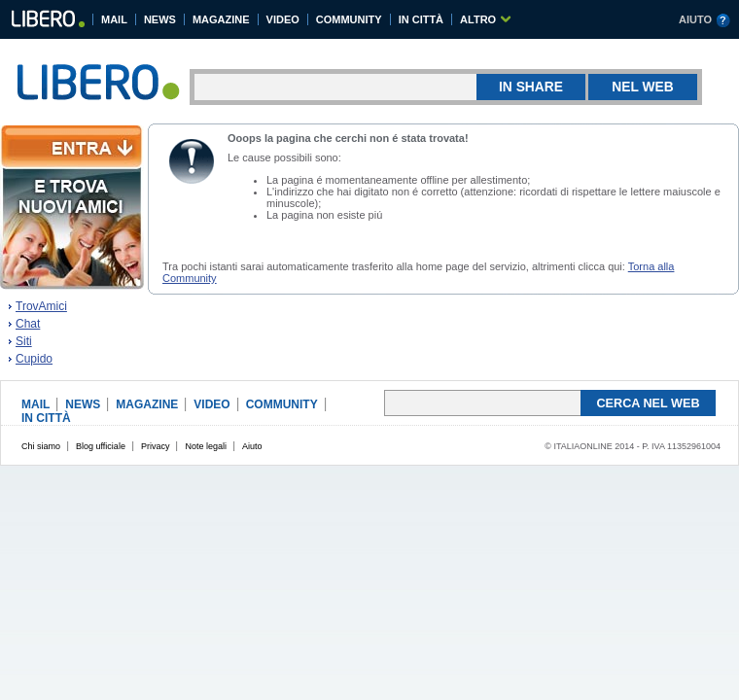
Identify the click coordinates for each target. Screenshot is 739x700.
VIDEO (283, 19)
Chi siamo (41, 446)
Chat (28, 324)
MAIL (114, 19)
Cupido (34, 359)
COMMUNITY (349, 19)
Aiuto (252, 446)
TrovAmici (41, 306)
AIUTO (695, 19)
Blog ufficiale (101, 446)
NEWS (160, 19)
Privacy (156, 446)
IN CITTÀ (421, 19)
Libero (47, 21)
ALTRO (478, 19)
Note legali (206, 446)
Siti (24, 341)
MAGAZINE (221, 19)
